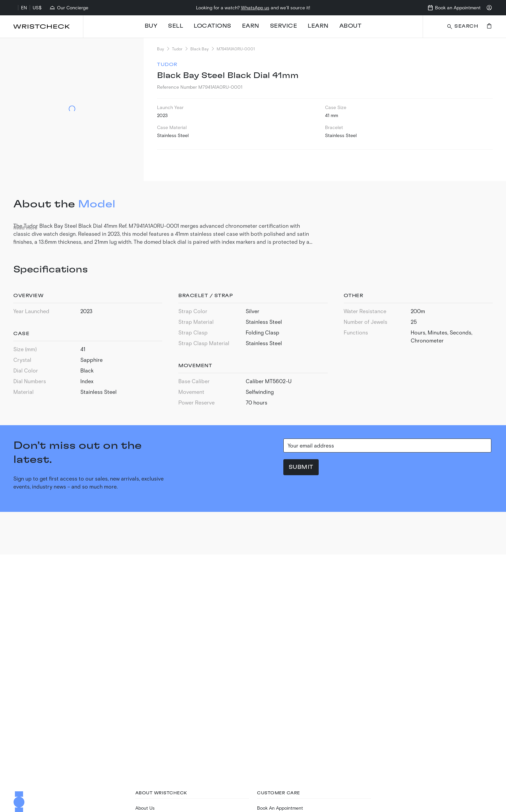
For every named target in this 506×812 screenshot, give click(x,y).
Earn (251, 26)
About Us (145, 808)
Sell (175, 26)
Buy (151, 26)
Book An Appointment (280, 808)
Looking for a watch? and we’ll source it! (253, 8)
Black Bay (199, 49)
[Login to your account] (489, 8)
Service (284, 26)
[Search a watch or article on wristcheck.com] (462, 27)
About (350, 26)
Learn (318, 26)
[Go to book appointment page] (454, 8)
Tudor (177, 49)
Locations (212, 26)
